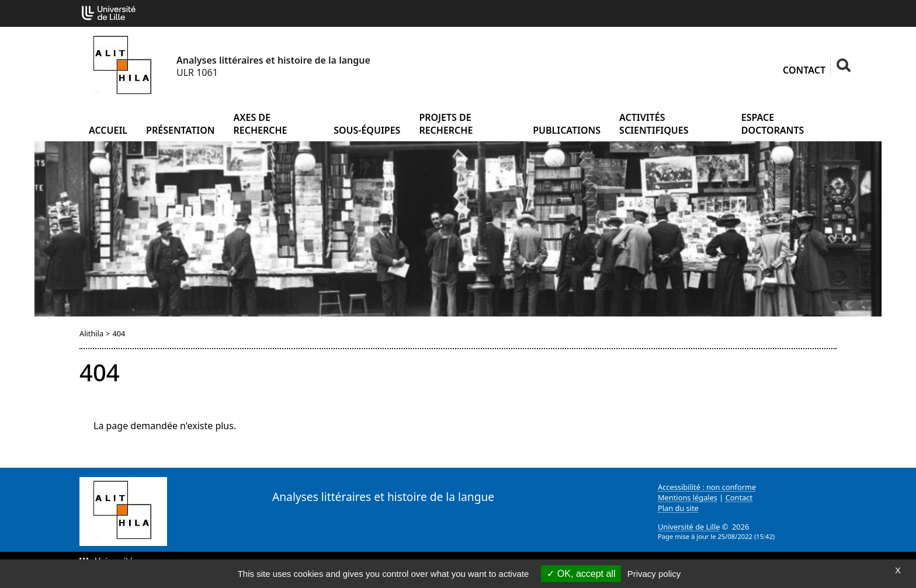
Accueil (108, 130)
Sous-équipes (367, 130)
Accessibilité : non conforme (707, 487)
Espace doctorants (773, 124)
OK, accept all (581, 574)
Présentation (180, 130)
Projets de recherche (446, 124)
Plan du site (678, 508)
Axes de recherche (261, 124)
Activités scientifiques (654, 124)
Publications (567, 130)
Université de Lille (689, 527)
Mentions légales (688, 497)
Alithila (91, 333)
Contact (804, 70)
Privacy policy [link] (654, 574)
